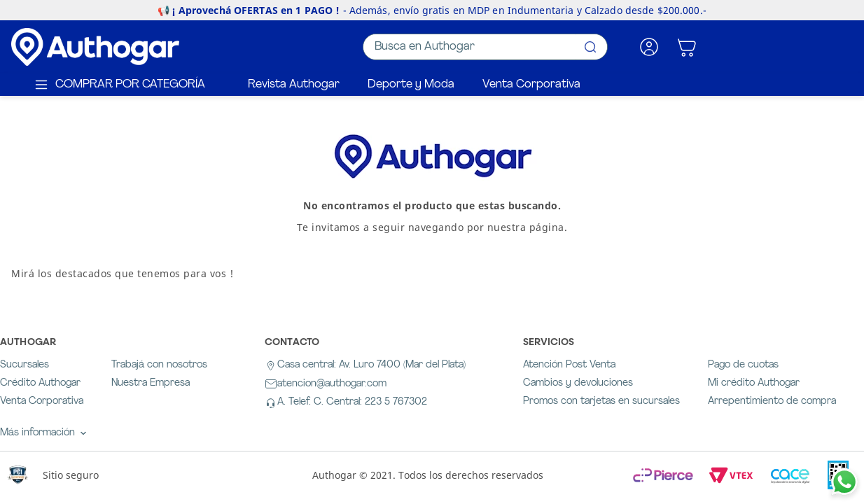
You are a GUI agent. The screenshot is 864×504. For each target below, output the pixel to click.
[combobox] (485, 47)
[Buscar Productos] (590, 47)
